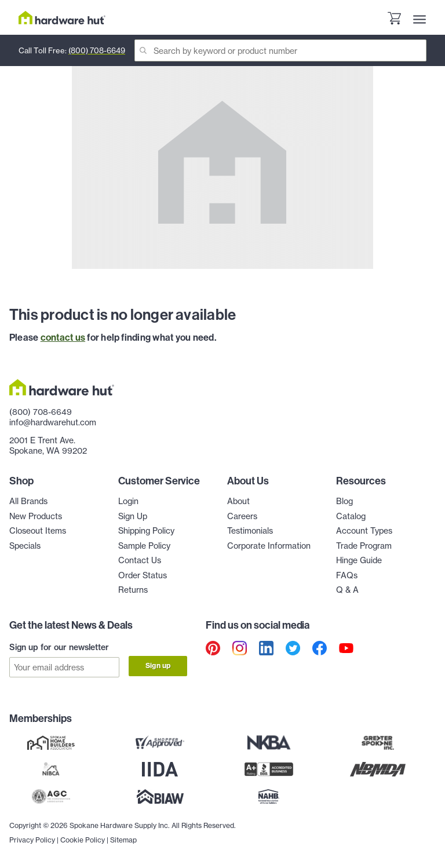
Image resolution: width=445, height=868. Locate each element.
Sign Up (133, 516)
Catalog (351, 516)
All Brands (28, 501)
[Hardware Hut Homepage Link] (62, 18)
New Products (36, 516)
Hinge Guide (359, 560)
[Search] (280, 50)
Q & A (347, 590)
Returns (133, 590)
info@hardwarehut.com (53, 422)
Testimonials (250, 531)
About (238, 501)
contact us (63, 337)
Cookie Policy (83, 839)
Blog (344, 501)
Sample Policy (144, 546)
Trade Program (364, 546)
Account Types (364, 531)
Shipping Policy (146, 531)
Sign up (158, 665)
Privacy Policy (32, 839)
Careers (242, 516)
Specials (25, 546)
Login (128, 501)
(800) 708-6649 (97, 50)
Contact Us (140, 560)
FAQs (347, 575)
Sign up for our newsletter (59, 647)
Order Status (143, 575)
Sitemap (123, 839)
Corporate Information (269, 546)
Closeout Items (38, 531)
